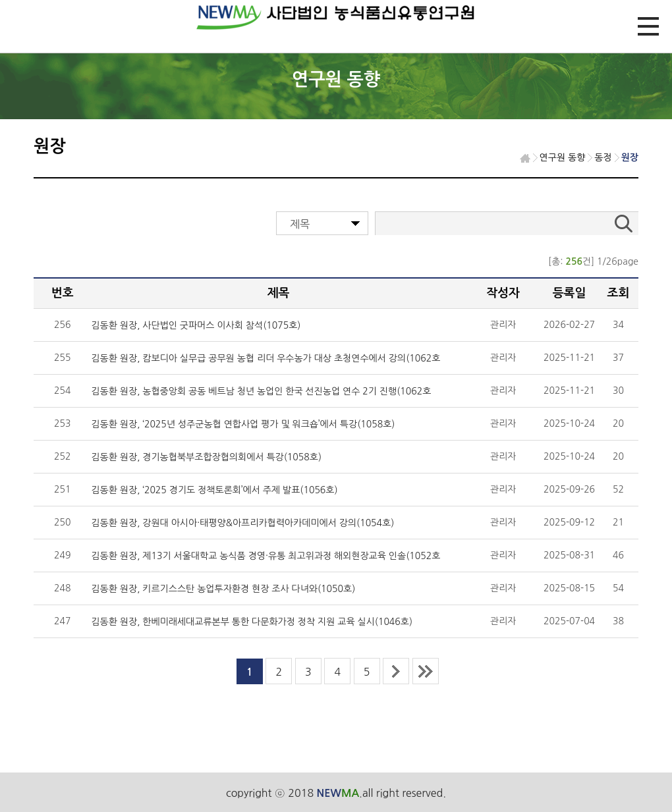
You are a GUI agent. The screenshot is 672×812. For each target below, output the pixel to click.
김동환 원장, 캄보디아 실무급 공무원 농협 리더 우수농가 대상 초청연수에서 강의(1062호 (266, 358)
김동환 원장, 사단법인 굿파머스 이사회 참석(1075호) (196, 325)
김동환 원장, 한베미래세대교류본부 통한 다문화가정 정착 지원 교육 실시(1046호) (252, 622)
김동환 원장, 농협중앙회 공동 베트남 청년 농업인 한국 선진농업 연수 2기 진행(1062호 (261, 391)
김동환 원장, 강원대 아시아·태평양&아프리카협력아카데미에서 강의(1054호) (242, 523)
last (426, 671)
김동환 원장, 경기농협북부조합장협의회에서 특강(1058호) (206, 457)
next (396, 671)
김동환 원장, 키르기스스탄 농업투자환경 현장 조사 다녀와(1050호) (223, 589)
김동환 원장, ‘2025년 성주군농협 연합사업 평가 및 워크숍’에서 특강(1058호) (243, 424)
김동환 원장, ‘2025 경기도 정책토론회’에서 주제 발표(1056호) (214, 490)
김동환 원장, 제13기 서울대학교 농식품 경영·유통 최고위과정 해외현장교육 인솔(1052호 (266, 556)
